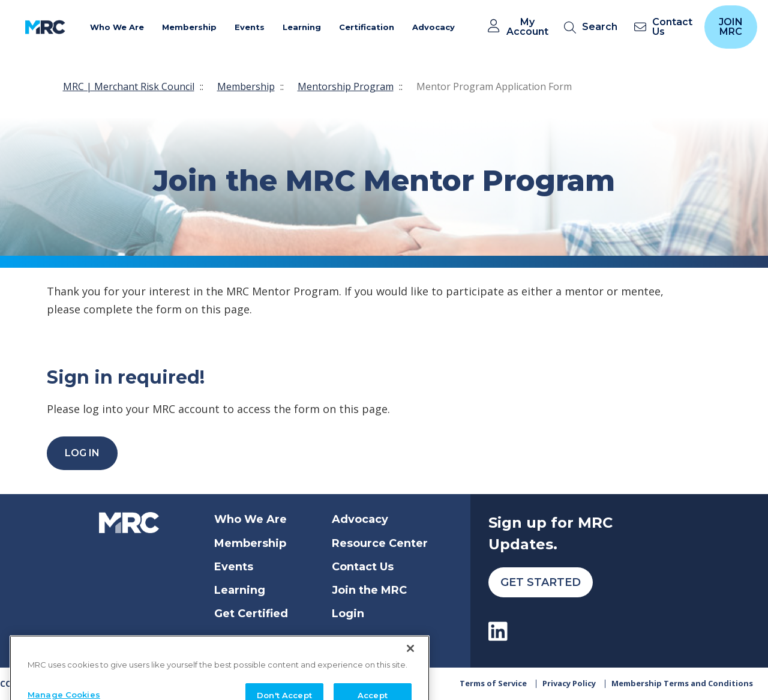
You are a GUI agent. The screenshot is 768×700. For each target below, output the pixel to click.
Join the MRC (369, 590)
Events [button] (250, 27)
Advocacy (360, 519)
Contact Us (363, 567)
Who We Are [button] (117, 27)
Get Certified (251, 614)
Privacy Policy (569, 683)
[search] (593, 27)
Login (348, 614)
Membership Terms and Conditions (682, 683)
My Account (527, 27)
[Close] (410, 668)
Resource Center (380, 543)
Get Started (541, 582)
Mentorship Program (346, 86)
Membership (246, 86)
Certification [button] (367, 27)
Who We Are (250, 519)
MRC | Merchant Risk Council (129, 86)
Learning (240, 590)
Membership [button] (189, 27)
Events (234, 567)
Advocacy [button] (433, 27)
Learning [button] (302, 27)
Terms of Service (493, 683)
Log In (82, 453)
